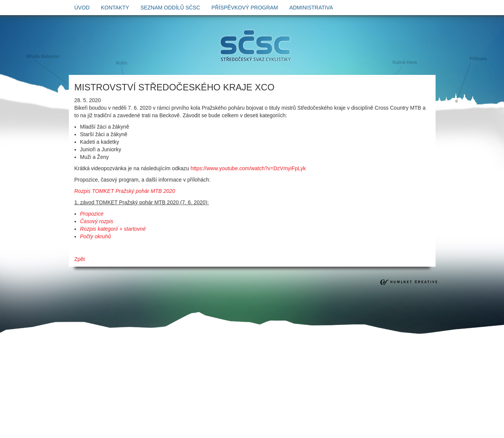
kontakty (115, 8)
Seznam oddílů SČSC (170, 8)
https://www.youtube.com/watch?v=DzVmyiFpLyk (248, 168)
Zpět (80, 259)
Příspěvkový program (245, 8)
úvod (82, 8)
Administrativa (311, 8)
